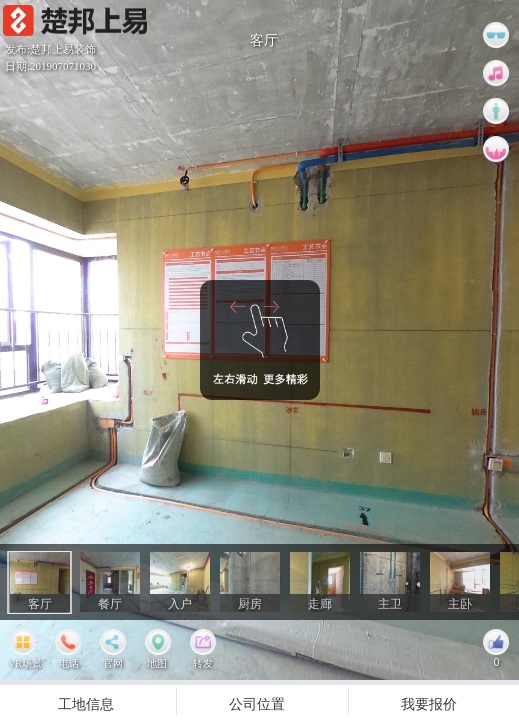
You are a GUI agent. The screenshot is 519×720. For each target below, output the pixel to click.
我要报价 (429, 703)
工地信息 (86, 703)
